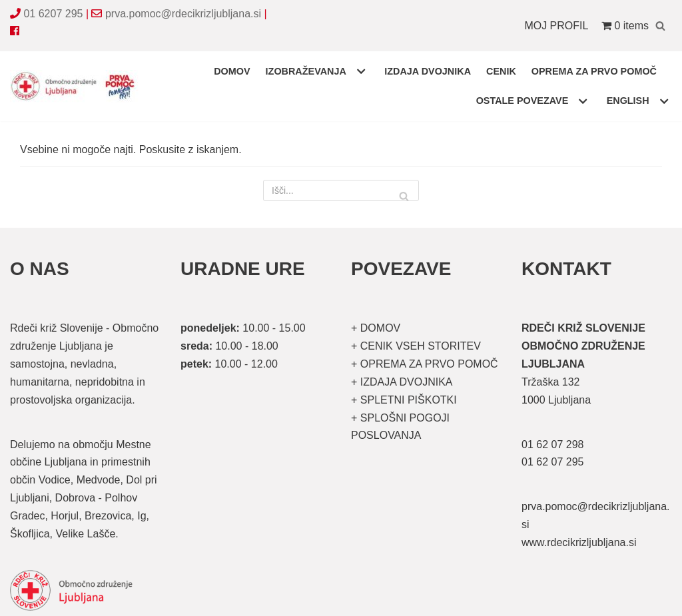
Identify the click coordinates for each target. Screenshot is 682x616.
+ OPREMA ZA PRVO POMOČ (425, 364)
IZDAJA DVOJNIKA (428, 71)
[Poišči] (660, 26)
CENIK (501, 71)
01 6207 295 (53, 14)
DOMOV (232, 71)
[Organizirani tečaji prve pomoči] (77, 87)
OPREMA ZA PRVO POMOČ (594, 71)
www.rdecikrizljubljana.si (579, 542)
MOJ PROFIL (556, 26)
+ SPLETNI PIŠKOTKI (404, 400)
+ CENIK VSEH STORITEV (416, 346)
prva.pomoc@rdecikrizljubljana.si (183, 14)
